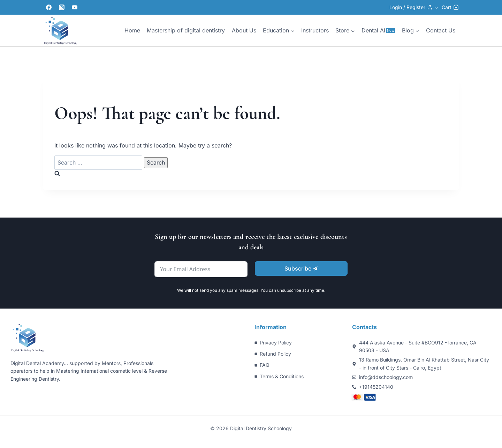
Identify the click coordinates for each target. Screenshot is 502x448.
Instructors (315, 30)
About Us (244, 30)
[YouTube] (75, 7)
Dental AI (378, 30)
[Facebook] (49, 7)
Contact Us (441, 30)
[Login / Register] (414, 7)
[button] (436, 7)
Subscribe (301, 268)
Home (132, 30)
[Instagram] (62, 7)
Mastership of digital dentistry (186, 30)
